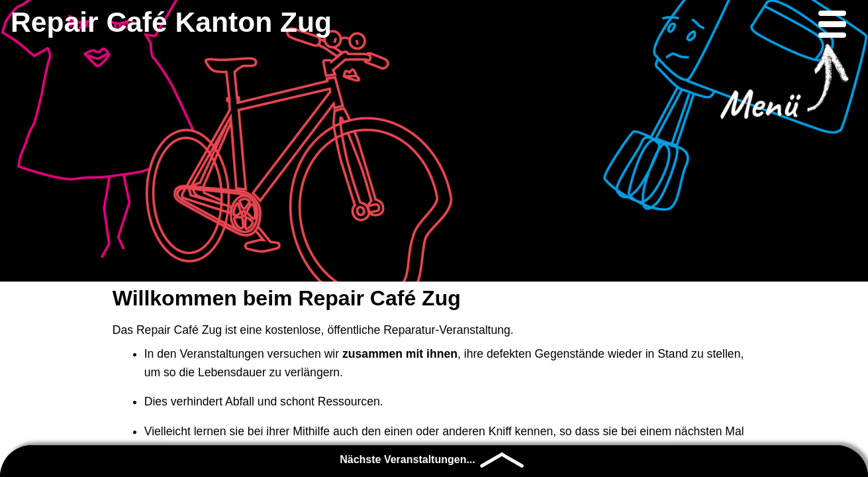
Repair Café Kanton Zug (171, 22)
